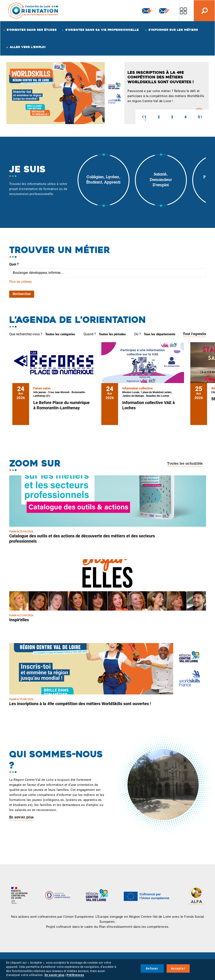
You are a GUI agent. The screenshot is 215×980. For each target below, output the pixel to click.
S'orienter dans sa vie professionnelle (102, 30)
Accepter (178, 968)
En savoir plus (21, 818)
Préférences (75, 975)
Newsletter (147, 11)
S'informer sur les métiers (173, 30)
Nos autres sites (183, 11)
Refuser (152, 968)
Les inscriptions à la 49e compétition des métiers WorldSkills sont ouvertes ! (80, 704)
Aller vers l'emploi (28, 47)
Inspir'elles (19, 620)
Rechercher (22, 294)
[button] (143, 117)
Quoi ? (14, 264)
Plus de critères (20, 282)
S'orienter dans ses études (32, 30)
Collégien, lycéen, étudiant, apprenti (103, 180)
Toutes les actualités (185, 464)
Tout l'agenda (194, 334)
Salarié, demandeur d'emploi (161, 180)
